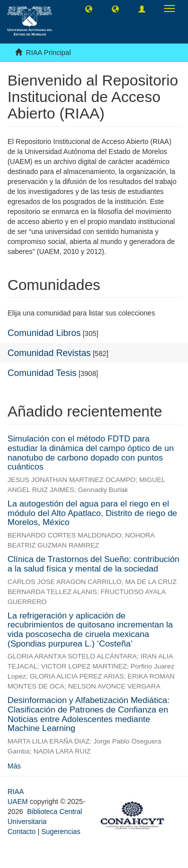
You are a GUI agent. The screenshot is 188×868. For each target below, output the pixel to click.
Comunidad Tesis (42, 373)
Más (14, 766)
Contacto (22, 831)
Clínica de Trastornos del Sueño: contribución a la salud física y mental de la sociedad (93, 564)
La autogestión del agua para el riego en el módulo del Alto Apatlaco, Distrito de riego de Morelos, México (92, 513)
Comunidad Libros (44, 333)
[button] (89, 8)
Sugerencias (61, 831)
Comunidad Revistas (49, 353)
